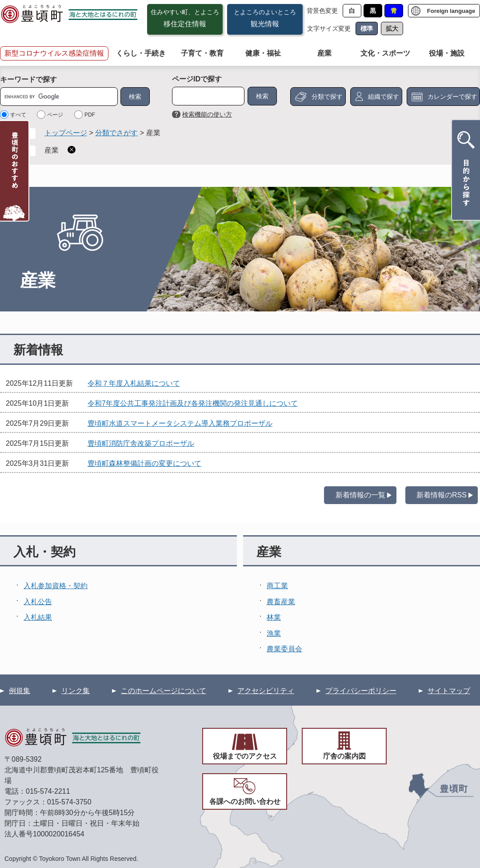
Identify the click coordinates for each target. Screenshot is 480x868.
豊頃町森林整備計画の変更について (144, 463)
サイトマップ (449, 691)
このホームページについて (164, 691)
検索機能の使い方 (207, 114)
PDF (90, 115)
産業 (324, 53)
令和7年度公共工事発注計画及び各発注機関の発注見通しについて (193, 403)
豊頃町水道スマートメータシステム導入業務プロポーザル (180, 423)
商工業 (277, 586)
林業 (274, 617)
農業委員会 (284, 649)
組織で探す (384, 97)
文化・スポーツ (385, 53)
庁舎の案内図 (344, 756)
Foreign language (451, 11)
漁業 (274, 633)
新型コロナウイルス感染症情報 (54, 53)
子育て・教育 (202, 53)
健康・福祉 (263, 53)
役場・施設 (447, 53)
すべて (18, 115)
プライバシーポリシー (361, 691)
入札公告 (38, 602)
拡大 (392, 28)
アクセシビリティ (266, 691)
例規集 (20, 691)
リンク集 (76, 691)
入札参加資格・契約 (56, 586)
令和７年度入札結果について (134, 383)
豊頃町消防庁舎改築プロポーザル (141, 443)
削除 (72, 150)
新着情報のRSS (442, 495)
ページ (55, 115)
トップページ (66, 133)
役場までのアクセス (245, 756)
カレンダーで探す (452, 97)
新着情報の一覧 (360, 495)
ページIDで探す (197, 79)
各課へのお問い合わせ (245, 801)
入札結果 (38, 617)
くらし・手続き (141, 53)
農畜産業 (281, 602)
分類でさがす (116, 133)
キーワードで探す (28, 79)
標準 (367, 28)
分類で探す (327, 97)
